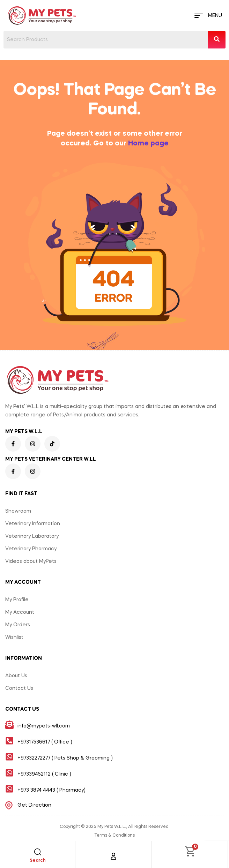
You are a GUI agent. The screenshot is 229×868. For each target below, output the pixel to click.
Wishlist (14, 637)
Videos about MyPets (31, 561)
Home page (148, 144)
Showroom (18, 511)
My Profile (17, 600)
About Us (16, 676)
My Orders (18, 625)
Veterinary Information (33, 524)
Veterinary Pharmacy (31, 549)
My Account (20, 612)
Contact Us (19, 688)
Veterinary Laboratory (32, 536)
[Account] (113, 856)
